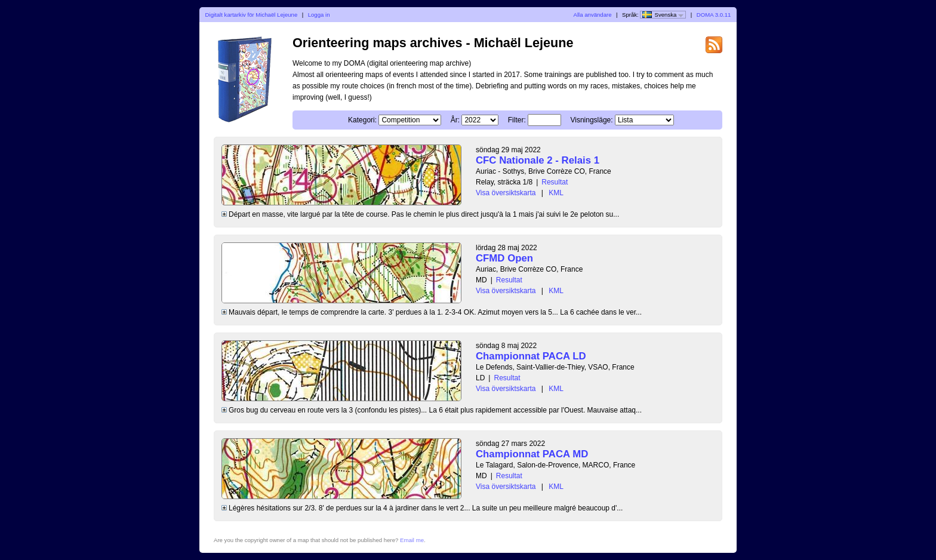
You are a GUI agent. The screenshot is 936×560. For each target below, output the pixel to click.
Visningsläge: (591, 120)
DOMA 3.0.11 (714, 15)
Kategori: (362, 120)
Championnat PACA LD (531, 356)
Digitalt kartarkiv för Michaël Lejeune (252, 15)
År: (455, 120)
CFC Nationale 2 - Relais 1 (538, 160)
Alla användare (593, 15)
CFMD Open (504, 258)
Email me (412, 540)
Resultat (555, 182)
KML (556, 193)
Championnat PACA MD (532, 454)
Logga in (319, 15)
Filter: (517, 120)
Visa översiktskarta (506, 193)
